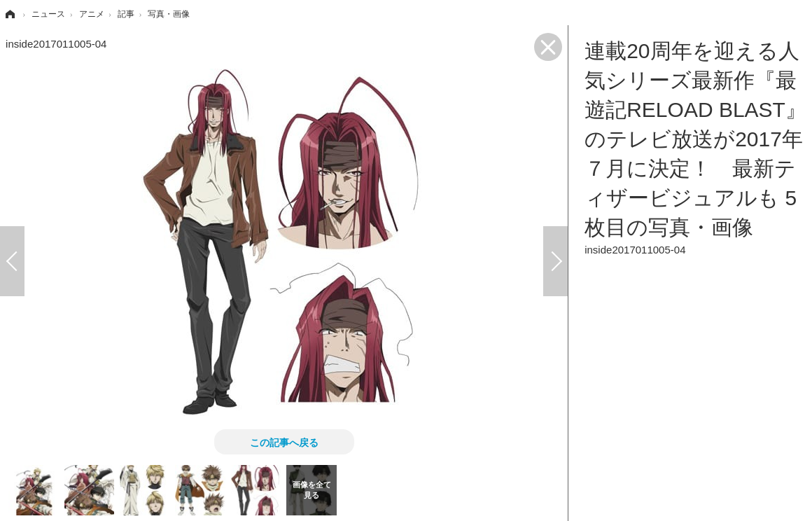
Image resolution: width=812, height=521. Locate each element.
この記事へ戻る (284, 442)
